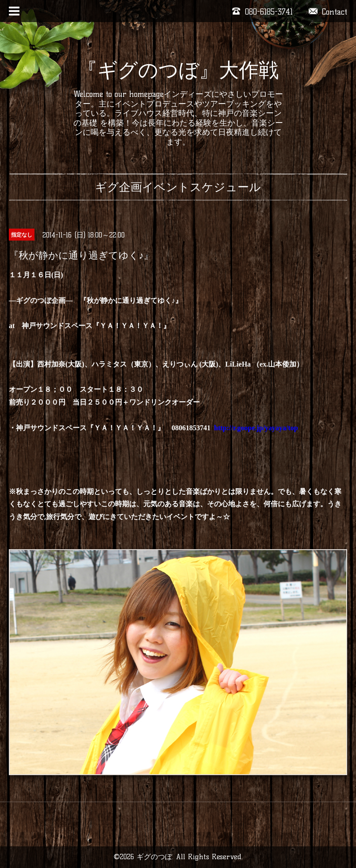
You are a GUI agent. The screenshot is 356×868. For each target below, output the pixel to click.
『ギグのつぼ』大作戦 (178, 70)
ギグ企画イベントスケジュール (178, 187)
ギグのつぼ (154, 857)
